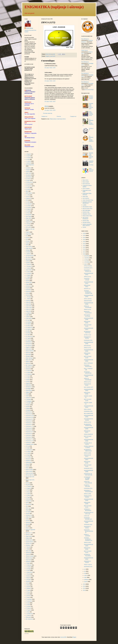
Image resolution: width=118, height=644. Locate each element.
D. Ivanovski (29, 204)
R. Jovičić (28, 453)
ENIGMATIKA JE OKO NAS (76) (88, 474)
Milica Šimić (29, 360)
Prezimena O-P (30, 432)
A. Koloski (28, 158)
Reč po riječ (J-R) (30, 477)
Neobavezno (29, 387)
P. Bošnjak (28, 399)
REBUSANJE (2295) (87, 503)
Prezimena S (29, 435)
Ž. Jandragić (29, 599)
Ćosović (28, 197)
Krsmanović (29, 286)
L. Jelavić (28, 299)
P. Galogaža (29, 401)
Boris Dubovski (86, 184)
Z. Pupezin (28, 610)
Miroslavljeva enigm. (88, 207)
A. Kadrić (28, 156)
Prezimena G (29, 421)
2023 (84, 240)
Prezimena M (29, 428)
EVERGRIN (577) (88, 268)
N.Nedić (28, 380)
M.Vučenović (29, 345)
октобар (86, 260)
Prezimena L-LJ (30, 426)
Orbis (27, 394)
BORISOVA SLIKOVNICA (88, 312)
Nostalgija (28, 389)
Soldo (27, 519)
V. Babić (28, 563)
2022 (84, 242)
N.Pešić (28, 381)
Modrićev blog (86, 212)
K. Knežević (29, 273)
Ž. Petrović (28, 608)
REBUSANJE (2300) (87, 322)
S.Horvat (28, 499)
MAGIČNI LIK (87, 289)
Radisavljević (29, 462)
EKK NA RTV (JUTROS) (87, 316)
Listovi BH (28, 302)
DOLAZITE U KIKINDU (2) (88, 271)
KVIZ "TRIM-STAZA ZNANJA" (91, 147)
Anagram (47, 56)
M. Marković (29, 329)
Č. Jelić (28, 195)
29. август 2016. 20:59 (50, 110)
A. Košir (28, 159)
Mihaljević (28, 356)
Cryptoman (28, 198)
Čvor (27, 200)
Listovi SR (28, 311)
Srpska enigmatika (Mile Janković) (87, 225)
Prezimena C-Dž (30, 416)
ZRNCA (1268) (87, 494)
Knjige (27, 284)
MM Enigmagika (86, 210)
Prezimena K (29, 425)
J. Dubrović (29, 264)
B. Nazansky (29, 186)
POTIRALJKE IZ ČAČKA (88, 444)
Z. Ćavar (28, 592)
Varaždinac (29, 581)
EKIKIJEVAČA (87, 346)
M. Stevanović (29, 336)
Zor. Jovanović (29, 619)
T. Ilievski (28, 547)
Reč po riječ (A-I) (30, 475)
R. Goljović (28, 452)
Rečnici (28, 483)
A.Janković (28, 163)
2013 (84, 588)
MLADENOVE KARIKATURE (88, 425)
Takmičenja (29, 552)
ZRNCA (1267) (87, 542)
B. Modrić (28, 184)
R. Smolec (28, 457)
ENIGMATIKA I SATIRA (87, 338)
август (86, 264)
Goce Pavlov (29, 246)
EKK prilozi (28, 227)
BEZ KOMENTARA (88, 413)
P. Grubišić (28, 403)
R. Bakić (28, 448)
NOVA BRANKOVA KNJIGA (88, 419)
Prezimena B (29, 414)
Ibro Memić (29, 257)
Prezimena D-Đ (30, 417)
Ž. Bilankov (29, 588)
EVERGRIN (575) (88, 411)
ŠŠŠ (27, 526)
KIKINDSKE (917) (88, 468)
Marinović (28, 353)
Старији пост (73, 116)
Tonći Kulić (28, 560)
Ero (27, 236)
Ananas (28, 172)
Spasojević (28, 522)
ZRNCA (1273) (87, 309)
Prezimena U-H (30, 441)
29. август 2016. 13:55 (50, 68)
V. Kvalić (28, 570)
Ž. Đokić (28, 597)
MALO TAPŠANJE (88, 363)
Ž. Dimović (28, 596)
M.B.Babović (29, 342)
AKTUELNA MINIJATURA (88, 373)
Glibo (27, 245)
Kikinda (28, 281)
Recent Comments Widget (89, 90)
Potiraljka (28, 410)
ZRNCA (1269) (87, 453)
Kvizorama (28, 291)
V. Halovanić (29, 565)
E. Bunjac (28, 224)
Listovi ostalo (29, 308)
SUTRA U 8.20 (87, 335)
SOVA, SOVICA (88, 299)
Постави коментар (48, 113)
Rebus (27, 468)
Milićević (28, 362)
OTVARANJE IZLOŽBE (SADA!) (87, 478)
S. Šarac (28, 492)
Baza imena (86, 180)
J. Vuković (28, 268)
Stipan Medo (29, 536)
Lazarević (28, 300)
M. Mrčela (28, 333)
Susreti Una (29, 543)
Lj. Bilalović (29, 313)
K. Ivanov (28, 272)
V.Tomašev (28, 579)
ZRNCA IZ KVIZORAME (88, 307)
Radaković (28, 461)
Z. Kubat (28, 605)
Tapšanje (28, 554)
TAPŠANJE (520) (88, 525)
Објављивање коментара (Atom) (58, 119)
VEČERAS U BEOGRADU (88, 510)
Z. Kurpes (28, 606)
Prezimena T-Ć (29, 439)
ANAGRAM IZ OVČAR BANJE (88, 491)
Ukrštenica (28, 561)
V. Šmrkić (28, 574)
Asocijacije (28, 175)
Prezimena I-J (29, 423)
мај (85, 573)
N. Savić (28, 376)
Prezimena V (29, 443)
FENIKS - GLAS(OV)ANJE (91, 97)
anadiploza (28, 168)
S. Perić (28, 490)
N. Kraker (28, 372)
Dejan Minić (29, 218)
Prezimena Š (29, 437)
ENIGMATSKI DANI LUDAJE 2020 (91, 106)
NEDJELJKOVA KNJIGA (88, 496)
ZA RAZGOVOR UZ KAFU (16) (89, 513)
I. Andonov (28, 254)
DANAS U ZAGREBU (87, 535)
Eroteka (28, 237)
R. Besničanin (29, 450)
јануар (86, 582)
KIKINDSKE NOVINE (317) (88, 518)
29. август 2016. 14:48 (50, 81)
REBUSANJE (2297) (87, 432)
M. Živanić (28, 340)
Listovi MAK (29, 306)
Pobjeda (28, 408)
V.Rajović (28, 578)
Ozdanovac (29, 398)
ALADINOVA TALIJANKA (87, 555)
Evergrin (28, 241)
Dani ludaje (29, 216)
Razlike (28, 466)
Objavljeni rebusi (87, 214)
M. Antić (28, 320)
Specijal (28, 524)
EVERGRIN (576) (88, 340)
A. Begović (28, 154)
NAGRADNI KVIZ (88, 567)
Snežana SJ (29, 515)
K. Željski (28, 277)
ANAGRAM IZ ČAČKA (87, 527)
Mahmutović (29, 349)
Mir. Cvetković (29, 365)
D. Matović (28, 209)
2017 (84, 252)
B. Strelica (28, 189)
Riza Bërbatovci (85, 39)
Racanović (28, 459)
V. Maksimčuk (29, 572)
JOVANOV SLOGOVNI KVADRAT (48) (88, 292)
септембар (87, 262)
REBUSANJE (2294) (87, 548)
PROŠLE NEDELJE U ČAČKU (89, 447)
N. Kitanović (29, 371)
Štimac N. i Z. (29, 533)
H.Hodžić (28, 252)
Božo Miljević (29, 193)
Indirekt (28, 261)
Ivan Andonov (86, 198)
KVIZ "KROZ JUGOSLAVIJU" (91, 114)
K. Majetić (28, 275)
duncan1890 (63, 637)
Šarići (27, 503)
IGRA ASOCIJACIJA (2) (91, 170)
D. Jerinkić (28, 206)
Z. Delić (28, 594)
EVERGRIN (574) (88, 488)
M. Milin (28, 331)
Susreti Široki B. (30, 542)
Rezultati (28, 485)
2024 (84, 237)
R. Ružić (28, 455)
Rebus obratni (29, 471)
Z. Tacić (28, 612)
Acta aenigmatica (30, 165)
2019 (84, 248)
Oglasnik (28, 392)
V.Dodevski (29, 576)
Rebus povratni (29, 473)
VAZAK (84, 227)
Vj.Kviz (28, 583)
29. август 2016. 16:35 (50, 102)
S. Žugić (28, 497)
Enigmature (29, 234)
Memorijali (28, 354)
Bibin (27, 191)
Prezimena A (29, 412)
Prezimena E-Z (29, 419)
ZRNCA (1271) (87, 382)
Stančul (28, 528)
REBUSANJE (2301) (87, 286)
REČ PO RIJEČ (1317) (88, 437)
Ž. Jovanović (29, 601)
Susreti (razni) (29, 540)
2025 (84, 235)
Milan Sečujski (29, 358)
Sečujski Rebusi (86, 222)
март (86, 577)
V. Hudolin (28, 567)
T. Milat (28, 549)
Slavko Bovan (30, 28)
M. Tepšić (28, 338)
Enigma (28, 232)
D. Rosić (28, 213)
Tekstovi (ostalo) (30, 556)
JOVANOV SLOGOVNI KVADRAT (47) (88, 539)
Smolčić (28, 513)
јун (85, 571)
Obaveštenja (29, 390)
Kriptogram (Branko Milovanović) (87, 203)
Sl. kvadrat (28, 512)
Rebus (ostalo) (29, 470)
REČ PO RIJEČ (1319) (88, 357)
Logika (27, 315)
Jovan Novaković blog (88, 200)
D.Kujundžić (29, 215)
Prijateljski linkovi (30, 444)
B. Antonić (28, 179)
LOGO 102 (87, 516)
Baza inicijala (86, 182)
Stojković (28, 538)
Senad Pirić (29, 504)
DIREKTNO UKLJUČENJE (88, 482)
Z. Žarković (29, 615)
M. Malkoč (28, 324)
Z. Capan (28, 590)
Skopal (28, 510)
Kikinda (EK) (29, 282)
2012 (84, 590)
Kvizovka (28, 295)
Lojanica (28, 317)
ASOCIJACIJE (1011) (87, 456)
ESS (27, 239)
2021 (84, 244)
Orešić (27, 396)
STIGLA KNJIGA (88, 266)
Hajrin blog (85, 196)
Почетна (59, 116)
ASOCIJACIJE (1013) (87, 385)
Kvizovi (28, 293)
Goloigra (28, 250)
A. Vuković (28, 161)
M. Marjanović (29, 327)
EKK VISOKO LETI (88, 387)
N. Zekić (28, 378)
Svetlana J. (29, 545)
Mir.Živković (29, 367)
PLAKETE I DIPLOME (87, 486)
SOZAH (28, 521)
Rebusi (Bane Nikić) (87, 216)
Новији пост (44, 116)
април (86, 575)
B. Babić (28, 181)
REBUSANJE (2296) (87, 462)
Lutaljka (85, 205)
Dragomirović (29, 222)
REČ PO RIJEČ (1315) (88, 506)
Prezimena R (29, 434)
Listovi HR (28, 304)
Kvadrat (28, 288)
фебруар (87, 580)
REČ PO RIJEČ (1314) (88, 552)
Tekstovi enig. (29, 558)
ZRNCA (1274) (87, 277)
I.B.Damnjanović (30, 255)
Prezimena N (29, 430)
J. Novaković (29, 266)
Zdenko (47, 106)
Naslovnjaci (29, 385)
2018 (84, 250)
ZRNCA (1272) (87, 348)
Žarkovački (28, 617)
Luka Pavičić (53, 56)
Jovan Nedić (29, 270)
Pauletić (28, 407)
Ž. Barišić (28, 587)
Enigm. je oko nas (30, 229)
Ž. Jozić (28, 603)
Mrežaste (28, 369)
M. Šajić (28, 335)
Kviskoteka (28, 290)
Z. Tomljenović (29, 614)
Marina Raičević (30, 351)
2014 (84, 586)
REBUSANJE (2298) (87, 393)
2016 (84, 254)
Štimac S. (28, 534)
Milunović (28, 363)
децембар (87, 256)
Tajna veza (28, 551)
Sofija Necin (29, 517)
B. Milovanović (29, 182)
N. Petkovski (29, 374)
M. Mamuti (28, 326)
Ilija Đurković (29, 259)
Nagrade (28, 383)
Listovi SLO (29, 309)
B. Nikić (28, 188)
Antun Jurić (29, 173)
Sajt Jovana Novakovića (85, 218)
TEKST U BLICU (88, 565)
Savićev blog (86, 221)
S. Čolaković (29, 486)
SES (27, 506)
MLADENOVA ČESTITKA (87, 332)
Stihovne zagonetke (31, 530)
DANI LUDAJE (87, 409)
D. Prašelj (28, 211)
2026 (84, 233)
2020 (84, 246)
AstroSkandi (29, 177)
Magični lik (28, 347)
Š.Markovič (29, 501)
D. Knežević (29, 207)
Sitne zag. (28, 508)
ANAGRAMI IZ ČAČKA (87, 562)
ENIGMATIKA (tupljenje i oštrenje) (54, 7)
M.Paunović (29, 344)
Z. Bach (28, 585)
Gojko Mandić (29, 248)
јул (85, 569)
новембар (87, 258)
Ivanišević (28, 263)
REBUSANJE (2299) (87, 354)
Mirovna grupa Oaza (88, 209)
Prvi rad (28, 446)
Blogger (74, 637)
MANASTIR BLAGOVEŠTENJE (88, 531)
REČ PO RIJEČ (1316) (88, 466)
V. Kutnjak (28, 569)
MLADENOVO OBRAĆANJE (88, 450)
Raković (28, 464)
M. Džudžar (29, 322)
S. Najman (28, 488)
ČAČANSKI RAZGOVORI (88, 366)
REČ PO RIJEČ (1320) (88, 326)
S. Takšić (28, 494)
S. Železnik (29, 495)
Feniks (27, 243)
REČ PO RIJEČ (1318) (88, 400)
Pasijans (28, 405)
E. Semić (28, 225)
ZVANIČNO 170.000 (87, 279)
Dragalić (28, 220)
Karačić (28, 279)
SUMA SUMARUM (88, 434)
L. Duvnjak (28, 297)
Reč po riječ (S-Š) (30, 480)
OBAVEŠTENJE (88, 301)
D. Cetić (28, 202)
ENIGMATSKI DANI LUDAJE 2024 (91, 156)
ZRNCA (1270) (87, 422)
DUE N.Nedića (86, 189)
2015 (84, 584)
